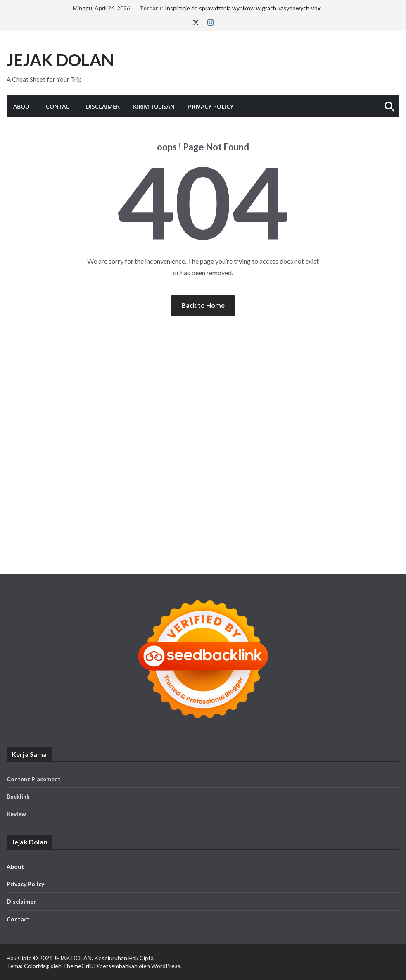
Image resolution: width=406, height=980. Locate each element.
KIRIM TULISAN (154, 106)
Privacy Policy (211, 106)
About (23, 106)
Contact (59, 106)
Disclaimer (103, 106)
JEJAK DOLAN (60, 60)
